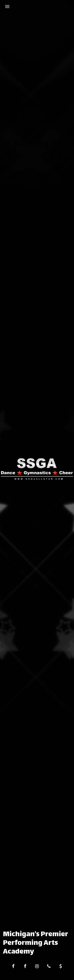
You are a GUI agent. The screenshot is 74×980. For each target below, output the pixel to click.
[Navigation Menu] (7, 7)
